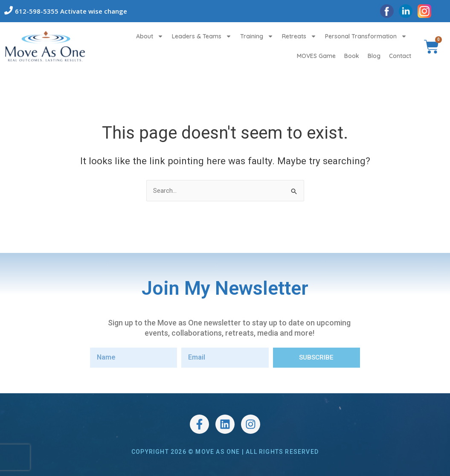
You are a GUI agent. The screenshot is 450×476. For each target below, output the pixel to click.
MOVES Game (316, 56)
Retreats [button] (299, 36)
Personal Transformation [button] (366, 36)
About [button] (150, 36)
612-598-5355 (37, 11)
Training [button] (257, 36)
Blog (374, 56)
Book (352, 56)
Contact (400, 56)
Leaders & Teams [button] (202, 36)
